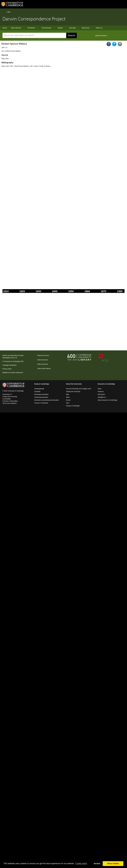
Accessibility (7, 399)
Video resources (43, 364)
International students (41, 394)
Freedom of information (10, 401)
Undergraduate (39, 389)
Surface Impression (17, 373)
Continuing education (41, 397)
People (60, 28)
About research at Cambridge (107, 400)
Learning (72, 28)
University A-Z (7, 394)
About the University (74, 384)
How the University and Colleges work (79, 389)
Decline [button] (97, 864)
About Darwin (16, 28)
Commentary (46, 28)
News (68, 397)
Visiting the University (73, 392)
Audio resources (43, 360)
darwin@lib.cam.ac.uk (10, 358)
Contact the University (10, 397)
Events (68, 400)
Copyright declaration (9, 365)
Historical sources (43, 355)
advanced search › (101, 36)
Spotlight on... (102, 397)
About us (99, 28)
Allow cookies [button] (113, 864)
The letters (31, 28)
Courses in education (41, 403)
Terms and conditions (9, 403)
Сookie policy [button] (81, 863)
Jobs (68, 403)
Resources (86, 28)
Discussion (101, 394)
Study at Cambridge (42, 384)
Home (4, 12)
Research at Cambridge (106, 384)
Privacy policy (7, 369)
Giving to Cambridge (73, 406)
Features (101, 392)
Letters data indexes (44, 368)
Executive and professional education (47, 400)
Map (67, 394)
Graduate (37, 392)
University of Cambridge (12, 361)
